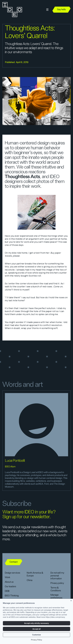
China (30, 580)
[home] (12, 10)
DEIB (7, 591)
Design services (12, 573)
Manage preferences (56, 596)
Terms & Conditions (56, 589)
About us (9, 582)
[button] (47, 10)
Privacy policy (57, 583)
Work (7, 577)
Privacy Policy (36, 641)
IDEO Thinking (12, 596)
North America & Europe (35, 574)
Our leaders (10, 587)
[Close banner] (71, 601)
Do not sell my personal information (57, 576)
